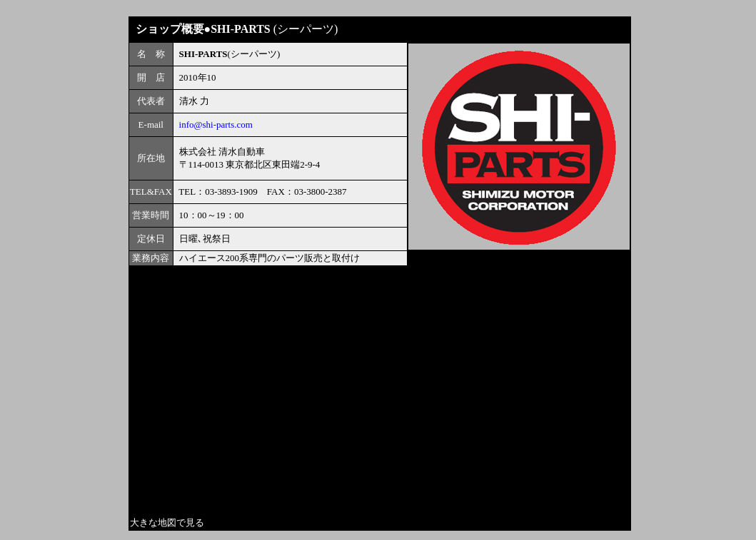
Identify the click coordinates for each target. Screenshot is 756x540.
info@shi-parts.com (216, 124)
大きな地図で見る (167, 523)
